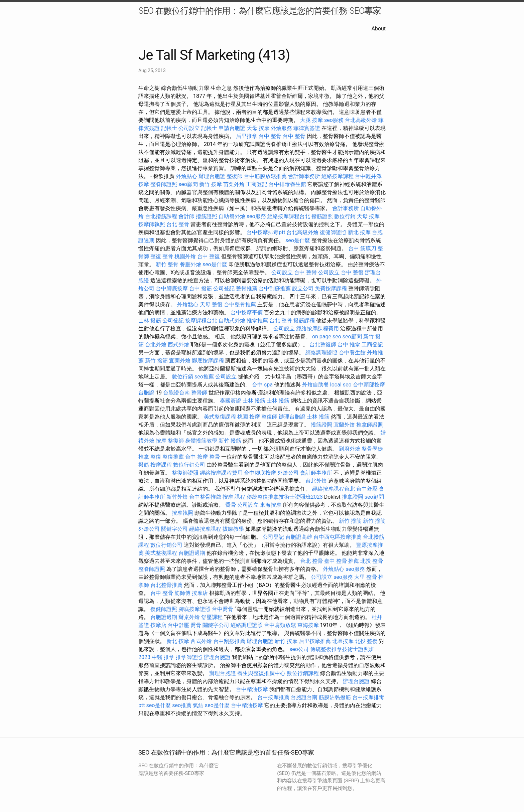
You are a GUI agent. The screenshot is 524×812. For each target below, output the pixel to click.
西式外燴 (178, 345)
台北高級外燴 (361, 120)
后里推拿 (247, 136)
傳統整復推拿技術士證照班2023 (285, 497)
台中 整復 (209, 256)
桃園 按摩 (249, 417)
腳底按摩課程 (208, 361)
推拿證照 (353, 497)
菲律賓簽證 (307, 128)
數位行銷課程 (303, 673)
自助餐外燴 (232, 216)
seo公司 (299, 649)
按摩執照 (182, 513)
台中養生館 (352, 353)
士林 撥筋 (150, 320)
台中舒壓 (367, 489)
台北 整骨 (178, 224)
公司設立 (189, 128)
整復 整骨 (162, 256)
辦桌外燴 (189, 617)
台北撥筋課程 (161, 216)
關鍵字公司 (174, 529)
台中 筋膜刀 (362, 248)
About (378, 29)
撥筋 (144, 465)
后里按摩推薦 (315, 641)
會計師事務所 (304, 176)
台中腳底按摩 (172, 288)
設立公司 (303, 288)
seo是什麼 (298, 240)
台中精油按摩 (252, 689)
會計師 (186, 216)
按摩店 (200, 593)
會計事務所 (346, 208)
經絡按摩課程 (338, 176)
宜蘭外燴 (180, 361)
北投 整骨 (372, 561)
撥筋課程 (304, 320)
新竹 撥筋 (156, 361)
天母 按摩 (258, 128)
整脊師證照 (164, 184)
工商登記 (257, 184)
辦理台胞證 (212, 176)
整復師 (235, 176)
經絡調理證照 (321, 353)
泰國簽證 (231, 401)
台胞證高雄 (299, 537)
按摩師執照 (152, 224)
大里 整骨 (366, 577)
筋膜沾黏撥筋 (335, 697)
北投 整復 (366, 641)
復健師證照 (333, 232)
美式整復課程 (220, 417)
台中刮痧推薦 (275, 288)
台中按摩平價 (247, 312)
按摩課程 (161, 465)
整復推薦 (173, 457)
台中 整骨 (270, 136)
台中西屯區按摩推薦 (338, 537)
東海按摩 (271, 505)
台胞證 (146, 393)
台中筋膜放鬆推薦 (265, 176)
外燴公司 (288, 473)
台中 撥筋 (201, 288)
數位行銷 (345, 216)
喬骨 (231, 505)
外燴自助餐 (315, 385)
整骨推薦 (247, 288)
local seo (341, 385)
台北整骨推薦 (166, 585)
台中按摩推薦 (273, 697)
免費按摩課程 (331, 288)
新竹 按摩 (211, 184)
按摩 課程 (234, 497)
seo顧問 (188, 184)
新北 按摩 (359, 232)
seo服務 (334, 120)
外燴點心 (186, 176)
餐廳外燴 (190, 264)
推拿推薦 (257, 320)
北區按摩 (343, 641)
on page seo (327, 337)
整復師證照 (185, 473)
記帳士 (169, 128)
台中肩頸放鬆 (280, 625)
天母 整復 (211, 304)
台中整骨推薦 (240, 304)
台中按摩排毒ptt (266, 232)
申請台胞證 (232, 128)
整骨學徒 (372, 449)
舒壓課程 (212, 617)
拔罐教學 (233, 529)
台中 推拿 (349, 345)
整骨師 (199, 393)
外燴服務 (281, 128)
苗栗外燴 (234, 184)
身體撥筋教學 (201, 441)
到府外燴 (350, 449)
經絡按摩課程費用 (317, 329)
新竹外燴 (177, 497)
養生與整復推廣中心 (261, 673)
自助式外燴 (232, 320)
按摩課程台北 (201, 320)
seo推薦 (204, 377)
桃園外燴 (185, 256)
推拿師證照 (370, 425)
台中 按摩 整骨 (203, 457)
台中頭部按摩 (369, 385)
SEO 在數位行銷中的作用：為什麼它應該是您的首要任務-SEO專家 (260, 11)
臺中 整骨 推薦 (342, 561)
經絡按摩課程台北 (289, 216)
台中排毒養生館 (287, 184)
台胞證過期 (192, 553)
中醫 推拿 (163, 657)
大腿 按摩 (311, 120)
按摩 (161, 441)
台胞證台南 (176, 393)
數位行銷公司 (189, 465)
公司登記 (224, 288)
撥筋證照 (207, 216)
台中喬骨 (223, 609)
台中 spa (262, 385)
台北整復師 (323, 345)
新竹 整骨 (167, 264)
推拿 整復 (150, 457)
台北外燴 (156, 345)
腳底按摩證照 (194, 609)
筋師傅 (182, 593)
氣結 (198, 705)
